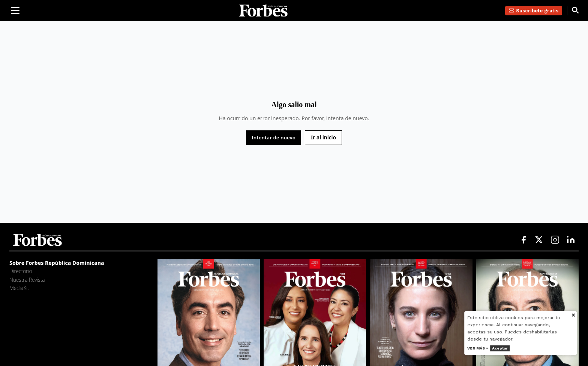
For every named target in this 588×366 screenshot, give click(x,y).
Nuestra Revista (27, 280)
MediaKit (19, 288)
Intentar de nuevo (274, 137)
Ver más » (483, 348)
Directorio (21, 271)
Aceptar (505, 348)
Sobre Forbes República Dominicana (57, 263)
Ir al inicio (323, 137)
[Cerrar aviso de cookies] (578, 316)
